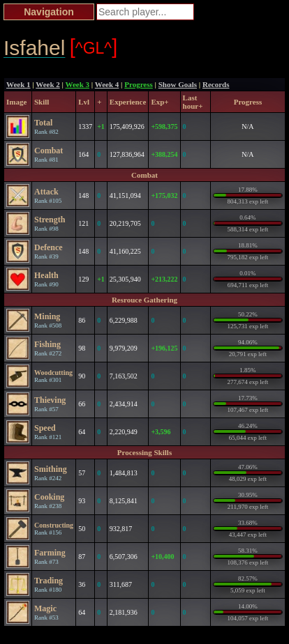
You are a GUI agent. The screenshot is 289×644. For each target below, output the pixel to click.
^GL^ (94, 47)
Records (216, 84)
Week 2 (48, 84)
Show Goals (178, 84)
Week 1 (18, 84)
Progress (139, 84)
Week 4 (107, 84)
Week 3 (78, 84)
